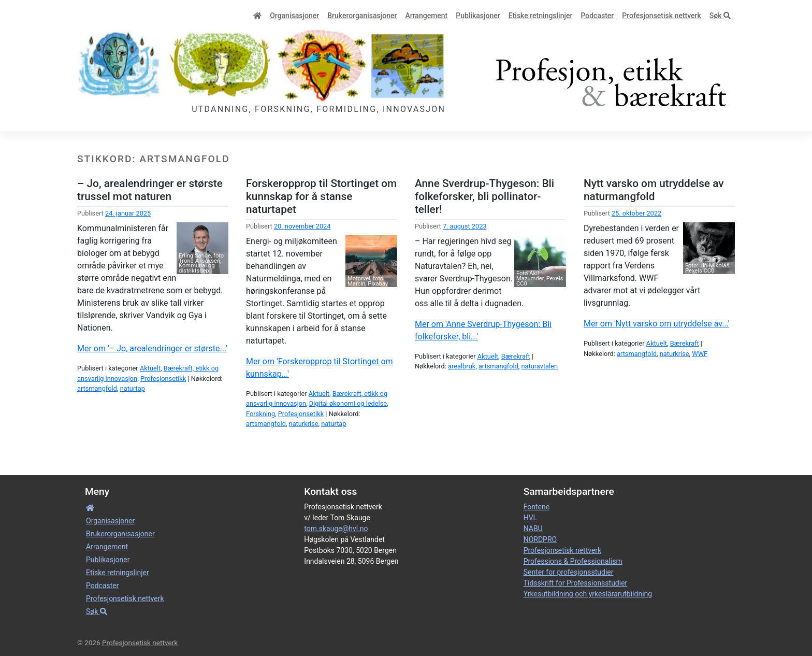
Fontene (536, 507)
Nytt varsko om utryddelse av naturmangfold (654, 190)
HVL (530, 518)
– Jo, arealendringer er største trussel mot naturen (150, 190)
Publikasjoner (478, 16)
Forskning (260, 414)
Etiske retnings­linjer (541, 16)
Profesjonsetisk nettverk (662, 16)
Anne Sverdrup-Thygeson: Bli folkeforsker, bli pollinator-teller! (484, 196)
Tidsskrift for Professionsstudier (576, 583)
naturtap (133, 388)
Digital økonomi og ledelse (348, 403)
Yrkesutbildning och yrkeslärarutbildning (588, 594)
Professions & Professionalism (573, 561)
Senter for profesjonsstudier (569, 572)
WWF (700, 354)
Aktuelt (150, 368)
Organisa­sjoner (294, 16)
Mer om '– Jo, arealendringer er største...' (152, 348)
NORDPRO (540, 539)
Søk (720, 16)
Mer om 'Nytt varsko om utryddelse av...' (656, 324)
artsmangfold (97, 388)
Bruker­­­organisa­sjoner (362, 16)
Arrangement (426, 16)
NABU (533, 529)
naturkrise (304, 424)
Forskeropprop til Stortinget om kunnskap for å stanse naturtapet (321, 196)
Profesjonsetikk (163, 379)
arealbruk (462, 366)
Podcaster (597, 16)
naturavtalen (540, 366)
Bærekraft (516, 356)
